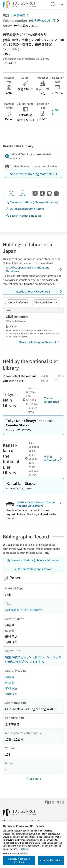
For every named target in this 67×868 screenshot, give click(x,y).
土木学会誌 (18, 15)
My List (11, 193)
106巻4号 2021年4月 (42, 20)
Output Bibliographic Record (25, 209)
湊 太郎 (10, 683)
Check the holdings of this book (40, 342)
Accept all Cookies (51, 860)
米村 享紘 (11, 688)
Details (24, 849)
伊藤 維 (10, 677)
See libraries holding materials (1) (34, 174)
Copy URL (22, 193)
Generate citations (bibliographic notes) (32, 202)
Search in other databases (24, 216)
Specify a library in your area (39, 292)
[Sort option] (18, 302)
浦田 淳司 (11, 694)
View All (55, 112)
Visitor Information (54, 400)
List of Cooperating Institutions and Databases (35, 269)
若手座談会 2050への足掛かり (24, 610)
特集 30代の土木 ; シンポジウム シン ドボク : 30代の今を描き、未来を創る (33, 659)
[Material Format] (45, 302)
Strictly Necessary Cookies (19, 860)
